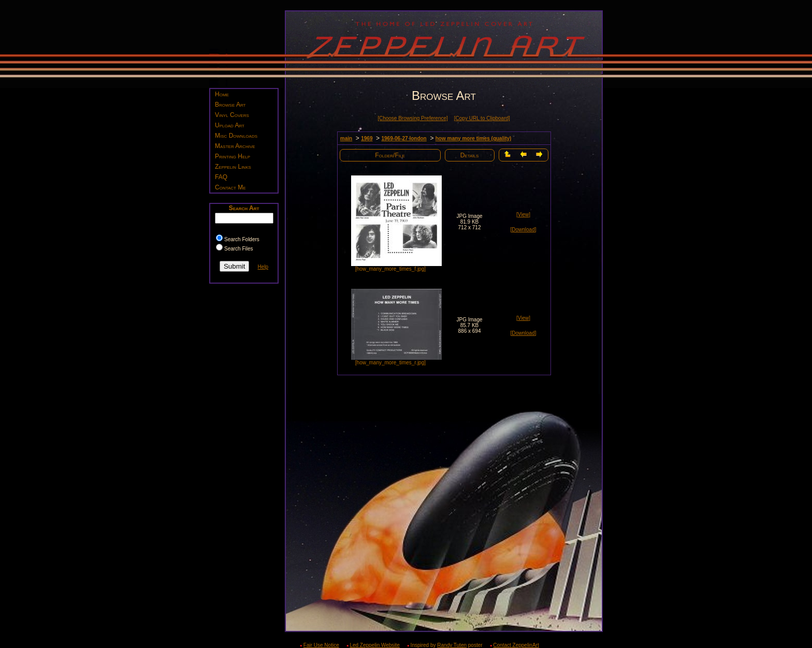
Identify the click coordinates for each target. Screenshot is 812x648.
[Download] (523, 230)
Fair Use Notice (321, 645)
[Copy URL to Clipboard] (482, 118)
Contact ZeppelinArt (516, 645)
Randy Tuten (452, 645)
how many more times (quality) (474, 138)
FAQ (221, 177)
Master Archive (235, 146)
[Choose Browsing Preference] (413, 118)
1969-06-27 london (404, 138)
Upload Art (230, 125)
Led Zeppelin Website (375, 645)
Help (263, 267)
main (346, 138)
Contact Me (230, 187)
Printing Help (233, 156)
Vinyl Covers (232, 115)
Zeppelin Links (233, 167)
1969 (367, 138)
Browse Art (230, 105)
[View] (523, 215)
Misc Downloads (236, 136)
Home (222, 94)
